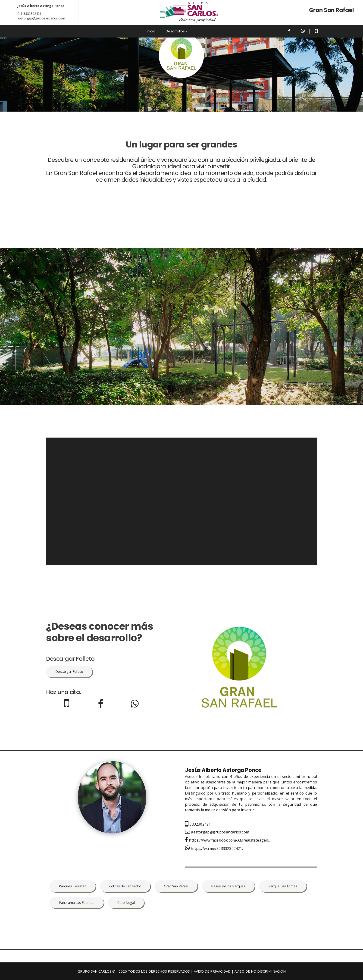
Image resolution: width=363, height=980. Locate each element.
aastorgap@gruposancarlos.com (41, 18)
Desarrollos (175, 31)
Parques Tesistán (73, 886)
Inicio (151, 31)
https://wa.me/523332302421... (215, 848)
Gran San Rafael (176, 886)
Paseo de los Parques (228, 886)
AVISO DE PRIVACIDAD (212, 971)
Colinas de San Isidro (125, 886)
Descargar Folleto (69, 671)
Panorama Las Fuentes (77, 902)
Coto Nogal (126, 902)
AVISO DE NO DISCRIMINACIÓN (260, 971)
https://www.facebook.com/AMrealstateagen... (228, 840)
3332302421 (32, 14)
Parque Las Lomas (283, 886)
